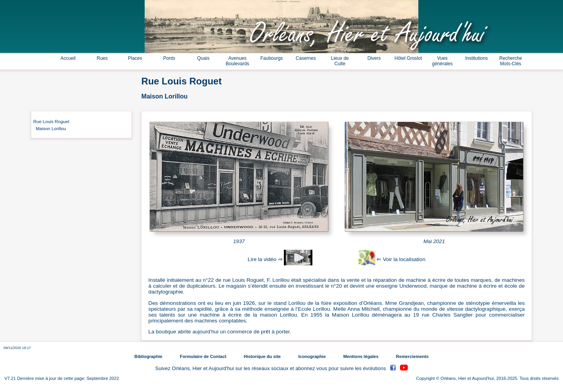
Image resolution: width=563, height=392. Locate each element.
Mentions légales (361, 356)
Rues (102, 58)
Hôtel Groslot (408, 58)
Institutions (476, 58)
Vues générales (442, 61)
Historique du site (262, 356)
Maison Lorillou (50, 129)
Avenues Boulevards (237, 61)
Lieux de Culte (340, 61)
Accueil (68, 58)
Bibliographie (148, 356)
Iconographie (312, 356)
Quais (203, 58)
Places (135, 58)
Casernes (306, 58)
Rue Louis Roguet (51, 122)
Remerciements (412, 356)
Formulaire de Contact (203, 356)
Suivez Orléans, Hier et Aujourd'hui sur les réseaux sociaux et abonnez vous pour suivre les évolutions (271, 369)
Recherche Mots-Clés (511, 61)
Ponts (169, 58)
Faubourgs (272, 58)
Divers (374, 58)
